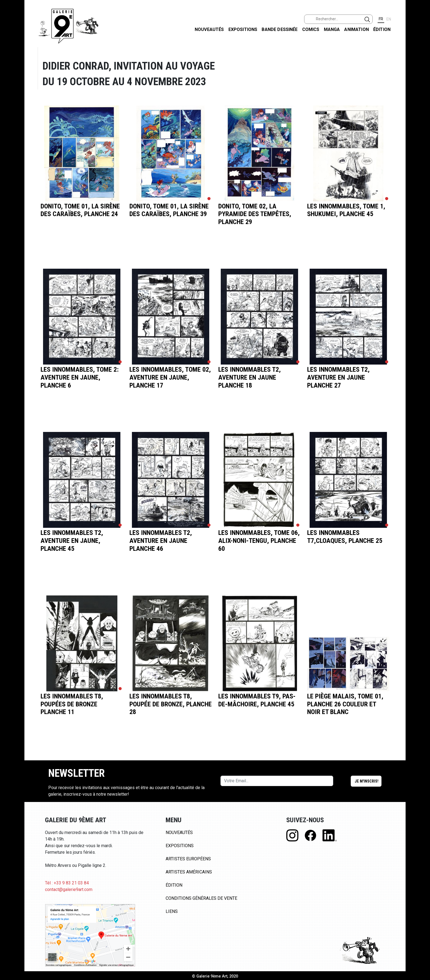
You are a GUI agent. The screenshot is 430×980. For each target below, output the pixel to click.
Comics (311, 29)
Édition (382, 29)
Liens (172, 911)
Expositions (243, 29)
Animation (356, 29)
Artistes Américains (189, 872)
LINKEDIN (421, 98)
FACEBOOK (421, 42)
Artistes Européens (188, 859)
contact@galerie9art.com (69, 889)
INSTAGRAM (421, 70)
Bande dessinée (280, 29)
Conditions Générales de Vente (201, 898)
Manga (332, 29)
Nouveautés (209, 29)
